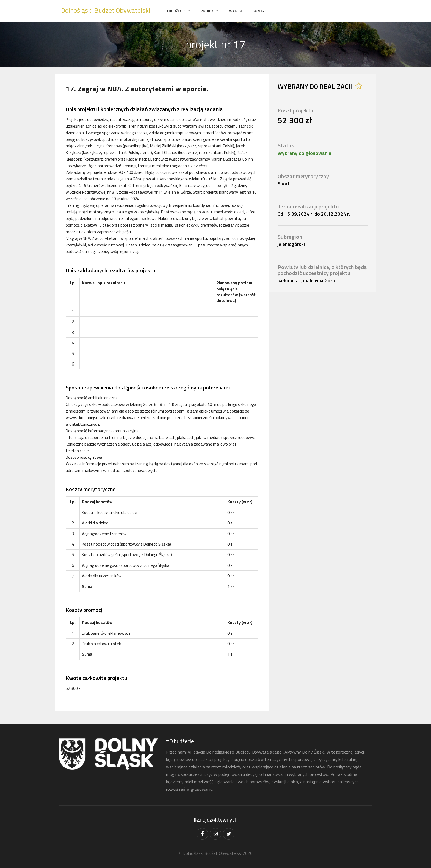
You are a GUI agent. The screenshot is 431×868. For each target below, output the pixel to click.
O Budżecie (176, 11)
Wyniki (235, 11)
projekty (209, 11)
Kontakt (261, 11)
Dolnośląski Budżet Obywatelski (106, 10)
